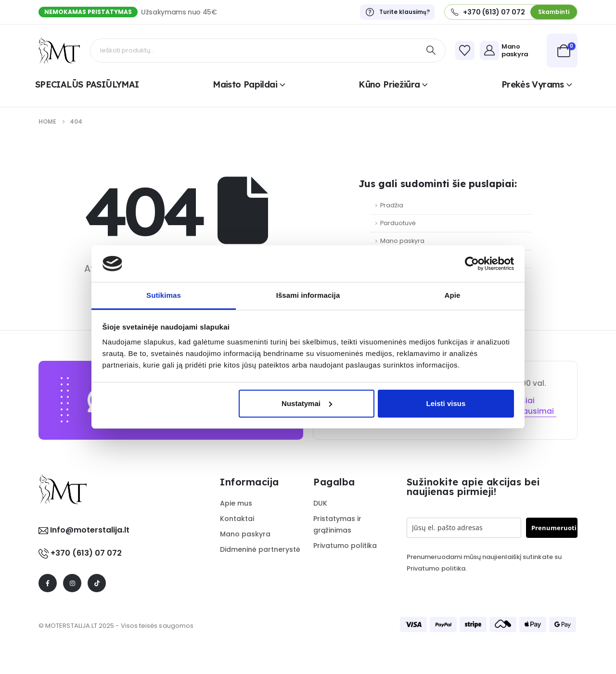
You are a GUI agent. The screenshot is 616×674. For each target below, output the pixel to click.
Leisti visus (446, 403)
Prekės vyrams (533, 84)
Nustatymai (307, 403)
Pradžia (392, 205)
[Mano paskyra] (511, 51)
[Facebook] (48, 583)
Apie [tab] (453, 295)
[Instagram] (72, 583)
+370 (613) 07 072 (86, 553)
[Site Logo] (59, 51)
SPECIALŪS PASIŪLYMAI (87, 84)
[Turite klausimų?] (397, 12)
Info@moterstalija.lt (89, 530)
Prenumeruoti (554, 528)
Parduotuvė (398, 223)
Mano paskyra (402, 241)
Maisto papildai (245, 84)
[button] (554, 12)
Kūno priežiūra (389, 84)
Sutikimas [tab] (164, 295)
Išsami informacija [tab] (308, 295)
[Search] (431, 51)
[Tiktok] (97, 583)
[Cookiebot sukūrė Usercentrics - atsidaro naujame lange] (472, 264)
